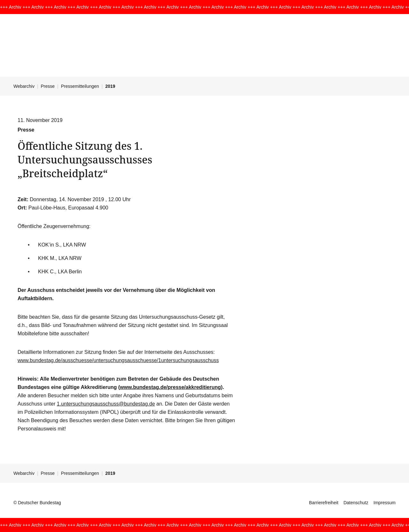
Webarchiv (24, 86)
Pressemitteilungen (80, 86)
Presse (48, 86)
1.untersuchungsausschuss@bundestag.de (106, 404)
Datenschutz (356, 503)
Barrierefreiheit (324, 503)
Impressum (385, 503)
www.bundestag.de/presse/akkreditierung (170, 387)
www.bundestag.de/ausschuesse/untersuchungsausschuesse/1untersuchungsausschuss (118, 360)
